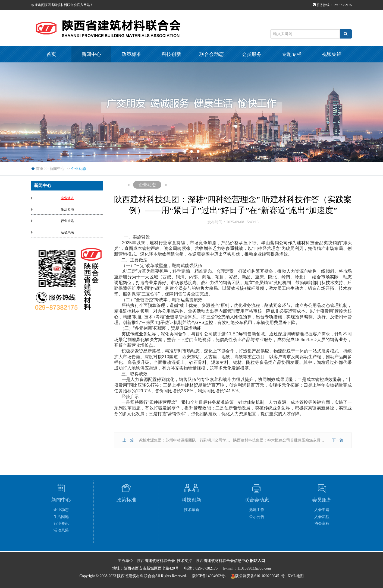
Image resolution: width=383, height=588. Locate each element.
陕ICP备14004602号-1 (210, 576)
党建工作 (257, 510)
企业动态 (79, 169)
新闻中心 (91, 54)
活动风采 (67, 232)
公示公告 (257, 517)
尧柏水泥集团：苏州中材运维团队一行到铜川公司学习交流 (188, 440)
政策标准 (131, 54)
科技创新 (171, 54)
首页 (51, 54)
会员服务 (252, 54)
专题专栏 (292, 54)
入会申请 (322, 510)
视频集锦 (332, 54)
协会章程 (322, 524)
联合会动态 (212, 54)
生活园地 (67, 209)
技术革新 (191, 510)
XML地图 (295, 576)
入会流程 (322, 517)
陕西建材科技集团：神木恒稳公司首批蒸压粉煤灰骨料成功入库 (286, 440)
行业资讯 (67, 221)
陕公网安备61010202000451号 (260, 576)
